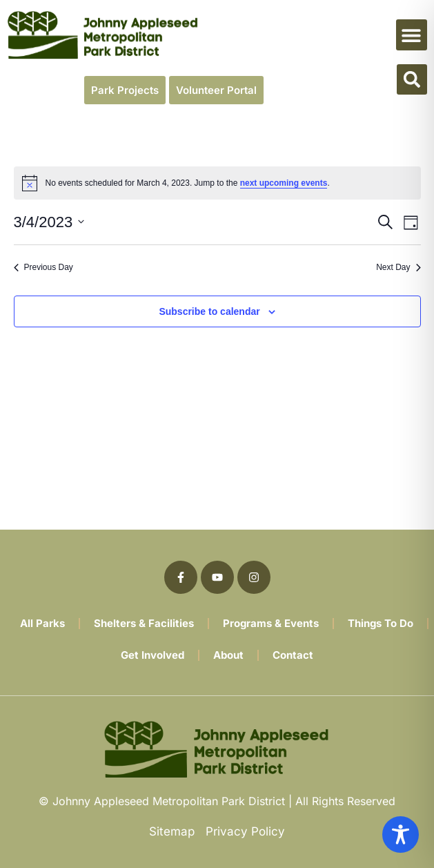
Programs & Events (271, 623)
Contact (293, 655)
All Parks (42, 623)
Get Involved (152, 655)
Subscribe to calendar (209, 311)
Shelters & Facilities (144, 623)
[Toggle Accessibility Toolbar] (401, 835)
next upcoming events (284, 183)
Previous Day (43, 267)
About (228, 655)
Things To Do (381, 623)
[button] (412, 35)
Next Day (398, 267)
